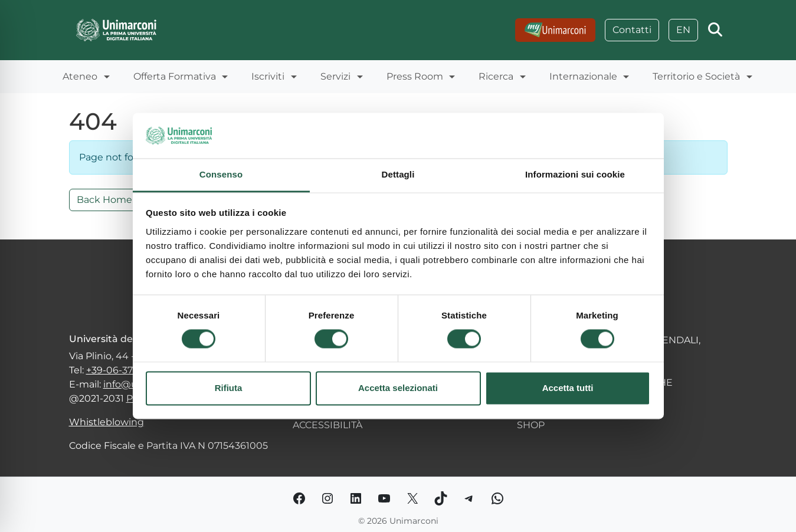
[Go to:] (555, 30)
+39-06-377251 (119, 370)
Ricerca (496, 76)
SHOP (531, 425)
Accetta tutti (568, 388)
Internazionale (583, 76)
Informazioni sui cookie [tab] (575, 174)
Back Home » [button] (108, 200)
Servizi (335, 76)
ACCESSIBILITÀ (327, 425)
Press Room (415, 76)
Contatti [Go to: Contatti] (632, 30)
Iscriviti (268, 76)
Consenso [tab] (221, 174)
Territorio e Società (696, 76)
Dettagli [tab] (398, 174)
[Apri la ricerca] (715, 30)
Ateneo (80, 76)
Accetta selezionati (398, 388)
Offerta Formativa (175, 76)
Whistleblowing (107, 422)
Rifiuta (229, 388)
